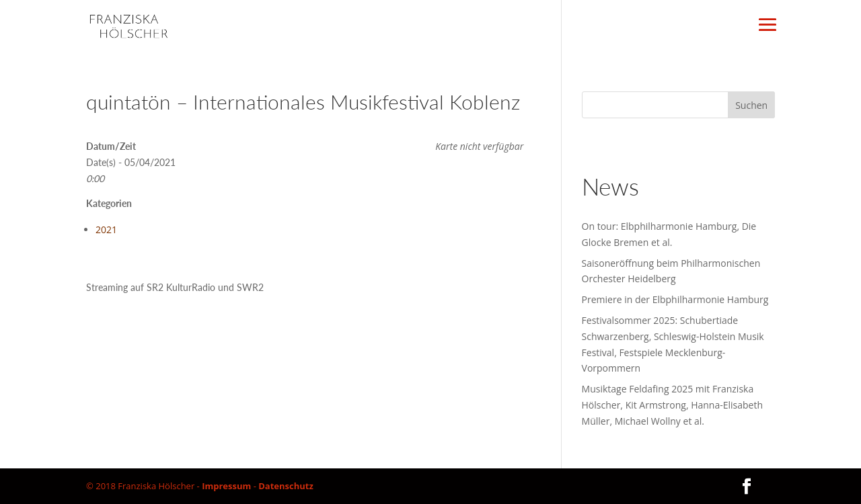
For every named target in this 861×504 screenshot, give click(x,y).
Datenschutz (286, 486)
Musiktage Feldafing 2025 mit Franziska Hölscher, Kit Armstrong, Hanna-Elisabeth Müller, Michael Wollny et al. (672, 405)
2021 (106, 229)
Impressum (226, 486)
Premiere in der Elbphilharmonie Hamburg (675, 299)
